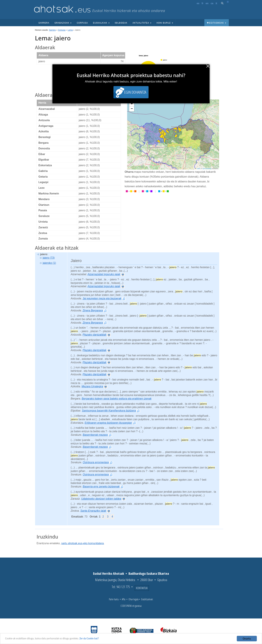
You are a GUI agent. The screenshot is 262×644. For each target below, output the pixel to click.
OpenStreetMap (207, 169)
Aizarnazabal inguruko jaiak (104, 274)
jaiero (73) (49, 258)
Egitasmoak (217, 23)
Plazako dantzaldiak (94, 335)
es (198, 3)
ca (212, 3)
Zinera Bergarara (93, 310)
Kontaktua (142, 588)
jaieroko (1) (49, 263)
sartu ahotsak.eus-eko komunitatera (83, 543)
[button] (132, 104)
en (207, 3)
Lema (70, 30)
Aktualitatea (142, 23)
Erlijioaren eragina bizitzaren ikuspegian (108, 423)
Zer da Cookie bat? (98, 639)
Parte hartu (114, 599)
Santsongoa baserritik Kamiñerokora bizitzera (109, 411)
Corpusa (82, 23)
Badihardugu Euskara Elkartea (149, 573)
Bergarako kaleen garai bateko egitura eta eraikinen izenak (117, 399)
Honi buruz (165, 23)
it (216, 3)
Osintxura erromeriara (96, 462)
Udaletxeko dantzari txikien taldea (101, 499)
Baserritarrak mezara (95, 435)
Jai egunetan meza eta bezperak (102, 298)
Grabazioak (63, 23)
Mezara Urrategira (92, 386)
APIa (124, 599)
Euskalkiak (101, 23)
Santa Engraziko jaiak (93, 511)
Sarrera (44, 23)
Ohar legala (134, 599)
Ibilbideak (121, 23)
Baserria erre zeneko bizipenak (101, 487)
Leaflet (198, 169)
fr (203, 3)
